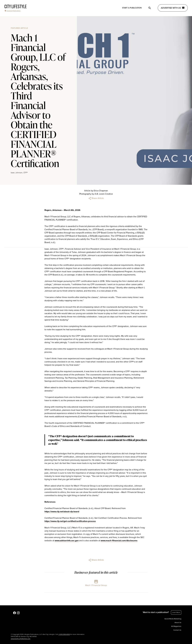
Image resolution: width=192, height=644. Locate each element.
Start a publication (132, 8)
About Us (178, 623)
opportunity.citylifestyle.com (20, 639)
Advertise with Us (173, 8)
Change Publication (12, 11)
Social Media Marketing (173, 619)
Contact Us (177, 630)
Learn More (176, 612)
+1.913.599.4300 (64, 634)
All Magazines (176, 626)
